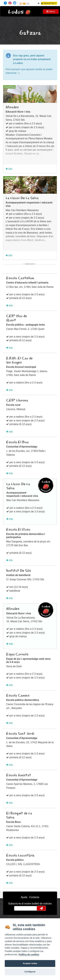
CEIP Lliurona (17, 400)
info (9, 169)
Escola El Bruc (18, 442)
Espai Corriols (17, 654)
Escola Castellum (20, 278)
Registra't (49, 3)
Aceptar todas (30, 963)
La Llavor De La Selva (22, 198)
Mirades (12, 107)
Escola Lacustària (20, 855)
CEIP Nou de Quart (17, 318)
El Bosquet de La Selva (19, 815)
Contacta (34, 897)
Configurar (30, 972)
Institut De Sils (19, 571)
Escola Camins (18, 696)
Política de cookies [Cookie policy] (29, 954)
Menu (51, 11)
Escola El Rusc (18, 530)
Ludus (16, 12)
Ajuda (24, 897)
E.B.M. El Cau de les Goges (19, 360)
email (19, 908)
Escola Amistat (19, 775)
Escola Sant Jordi (20, 734)
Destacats (30, 264)
